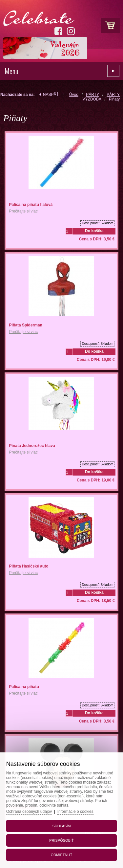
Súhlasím (61, 826)
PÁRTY (92, 95)
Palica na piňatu (24, 687)
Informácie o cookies (75, 812)
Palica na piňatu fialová (31, 205)
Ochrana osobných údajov (29, 812)
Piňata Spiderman (26, 325)
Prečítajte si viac (23, 211)
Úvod (74, 95)
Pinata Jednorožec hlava (32, 446)
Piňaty (114, 99)
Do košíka (94, 231)
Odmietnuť (61, 855)
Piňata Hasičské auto (29, 566)
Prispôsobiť (61, 840)
